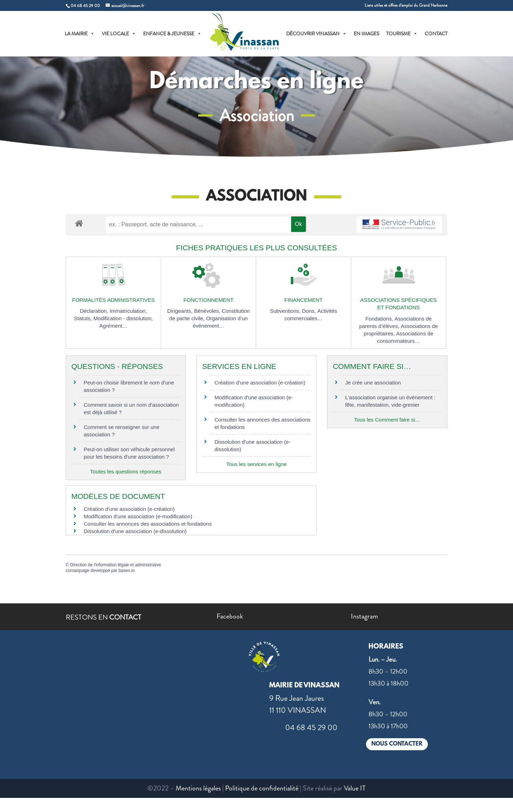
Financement (303, 300)
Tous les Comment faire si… (387, 420)
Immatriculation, (128, 311)
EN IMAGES (366, 34)
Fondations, (380, 319)
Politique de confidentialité (262, 788)
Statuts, (84, 318)
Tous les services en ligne (256, 464)
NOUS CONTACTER (397, 744)
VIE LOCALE (119, 34)
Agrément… (113, 326)
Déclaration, (95, 311)
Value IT (355, 788)
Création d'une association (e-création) (260, 383)
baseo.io (126, 571)
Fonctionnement (208, 300)
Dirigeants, (181, 311)
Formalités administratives (113, 300)
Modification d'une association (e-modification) (138, 516)
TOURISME (402, 34)
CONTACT (436, 34)
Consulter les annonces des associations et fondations (148, 524)
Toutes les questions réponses (126, 471)
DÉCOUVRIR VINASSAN (316, 34)
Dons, (310, 311)
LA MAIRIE (80, 34)
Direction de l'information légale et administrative (116, 565)
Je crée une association (373, 383)
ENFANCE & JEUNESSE (172, 34)
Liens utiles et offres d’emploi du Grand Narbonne (406, 6)
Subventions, (286, 311)
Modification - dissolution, (123, 318)
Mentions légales (198, 788)
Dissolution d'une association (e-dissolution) (135, 531)
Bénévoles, (208, 311)
